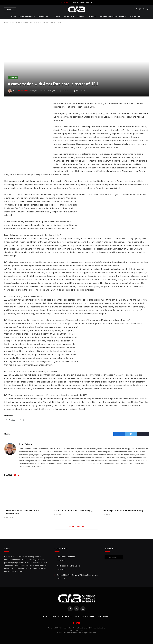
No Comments (66, 91)
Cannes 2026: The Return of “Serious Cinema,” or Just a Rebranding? (77, 575)
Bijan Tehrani (22, 91)
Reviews (81, 16)
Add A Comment (76, 527)
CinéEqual (92, 16)
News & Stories (26, 16)
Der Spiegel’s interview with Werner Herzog (123, 511)
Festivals (56, 16)
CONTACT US (135, 16)
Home (14, 16)
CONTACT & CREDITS (85, 617)
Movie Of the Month (62, 617)
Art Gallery (104, 617)
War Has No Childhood (82, 3)
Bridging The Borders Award (112, 16)
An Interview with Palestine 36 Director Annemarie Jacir (22, 512)
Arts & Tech (69, 16)
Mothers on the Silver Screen (69, 566)
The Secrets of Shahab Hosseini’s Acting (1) (73, 511)
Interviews (43, 16)
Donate (10, 9)
